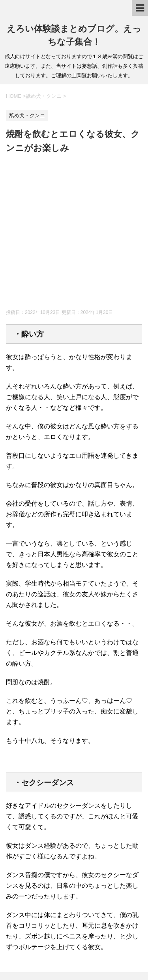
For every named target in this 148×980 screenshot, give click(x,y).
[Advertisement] (74, 233)
